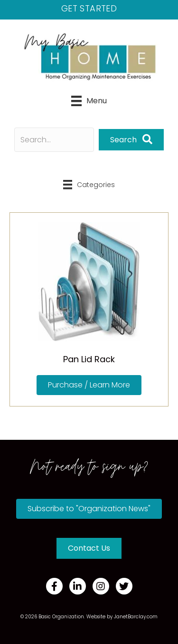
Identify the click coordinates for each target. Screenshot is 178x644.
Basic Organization (61, 617)
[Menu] (89, 101)
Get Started (89, 8)
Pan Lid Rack (89, 359)
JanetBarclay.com (136, 617)
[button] (131, 140)
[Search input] (54, 140)
